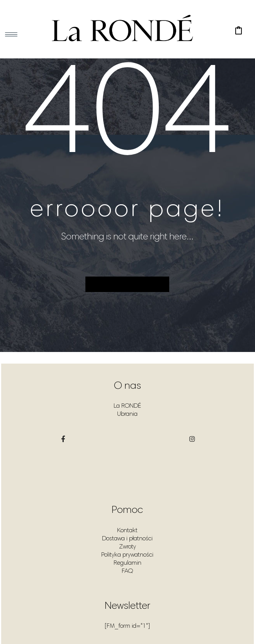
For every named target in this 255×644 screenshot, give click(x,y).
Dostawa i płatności (127, 539)
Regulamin (127, 563)
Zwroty (127, 547)
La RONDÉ (127, 406)
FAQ (127, 571)
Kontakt (127, 531)
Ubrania (127, 414)
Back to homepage (127, 284)
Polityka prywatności (127, 555)
